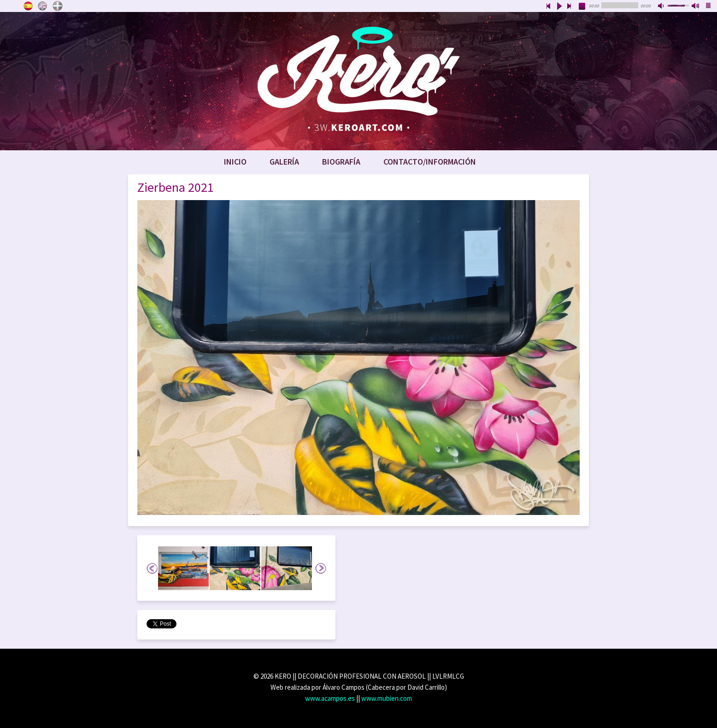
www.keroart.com (358, 81)
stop (582, 6)
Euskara (58, 6)
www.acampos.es (330, 698)
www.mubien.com (387, 698)
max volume (696, 6)
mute (662, 6)
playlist (709, 6)
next (570, 6)
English (43, 6)
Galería (284, 162)
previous (548, 6)
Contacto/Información (430, 162)
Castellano (28, 6)
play (559, 6)
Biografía (341, 162)
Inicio (235, 162)
